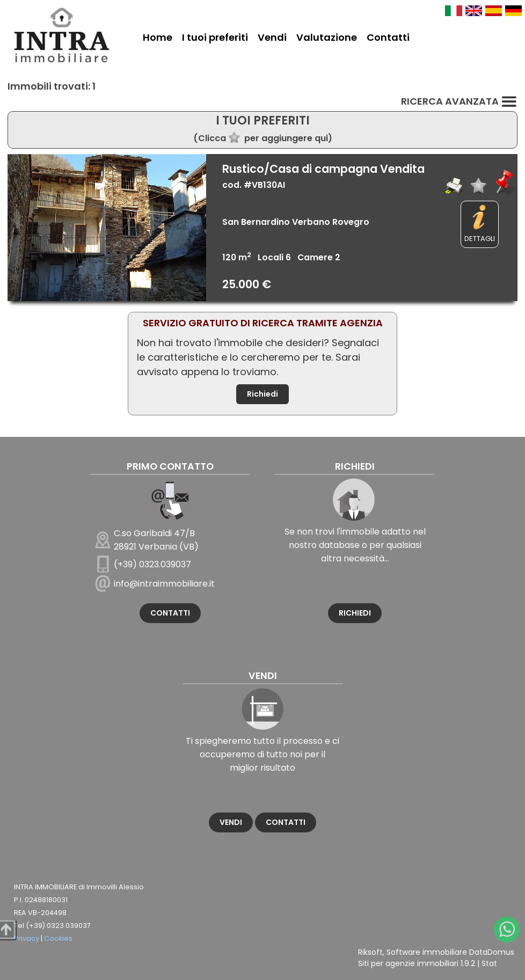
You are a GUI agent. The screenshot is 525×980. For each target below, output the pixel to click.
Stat (489, 963)
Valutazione (327, 37)
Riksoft (370, 952)
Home (158, 37)
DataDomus (492, 952)
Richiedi (262, 394)
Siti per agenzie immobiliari (408, 963)
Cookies (58, 938)
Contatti (388, 37)
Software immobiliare (427, 952)
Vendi (272, 37)
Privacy (27, 938)
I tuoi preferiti (215, 37)
